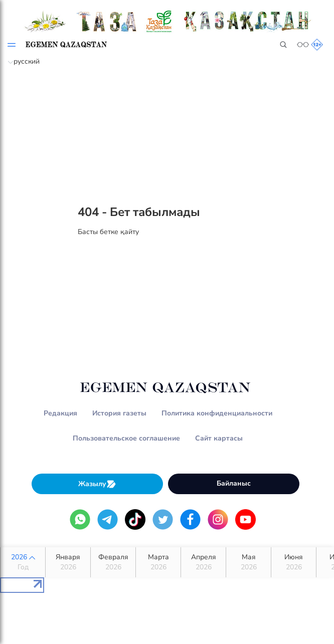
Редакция (60, 413)
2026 (23, 562)
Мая (248, 562)
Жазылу (97, 484)
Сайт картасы (219, 438)
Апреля (203, 562)
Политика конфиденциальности (217, 413)
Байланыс (234, 483)
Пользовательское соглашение (126, 438)
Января (68, 562)
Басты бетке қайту (108, 232)
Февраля (113, 562)
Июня (294, 562)
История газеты (119, 413)
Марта (158, 562)
